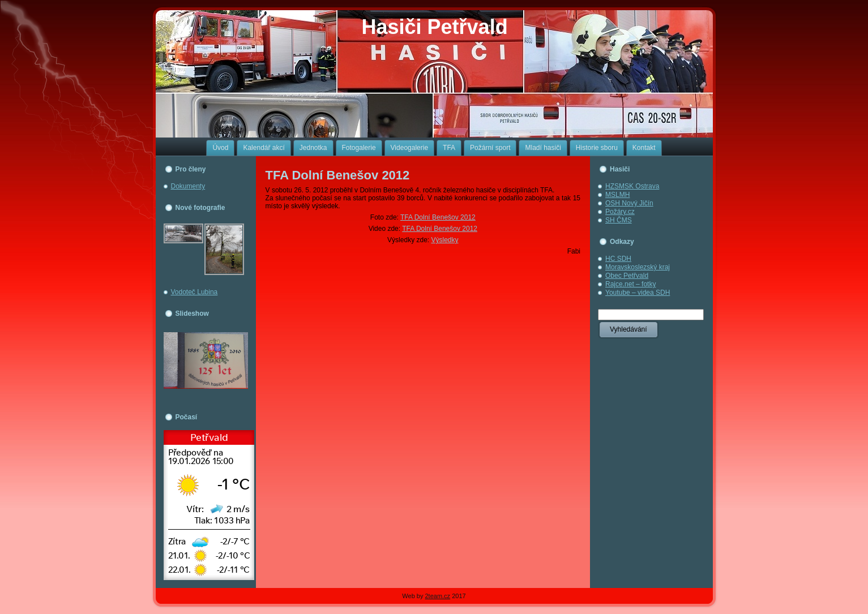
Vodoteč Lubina (194, 292)
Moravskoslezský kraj (638, 267)
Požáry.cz (620, 212)
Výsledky (444, 240)
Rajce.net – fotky (630, 284)
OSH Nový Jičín (629, 203)
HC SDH (618, 259)
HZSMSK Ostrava (632, 186)
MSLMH (617, 195)
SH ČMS (619, 220)
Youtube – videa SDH (638, 293)
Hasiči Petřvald (435, 27)
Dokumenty (188, 186)
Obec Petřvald (627, 276)
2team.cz (437, 596)
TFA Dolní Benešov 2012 (338, 175)
